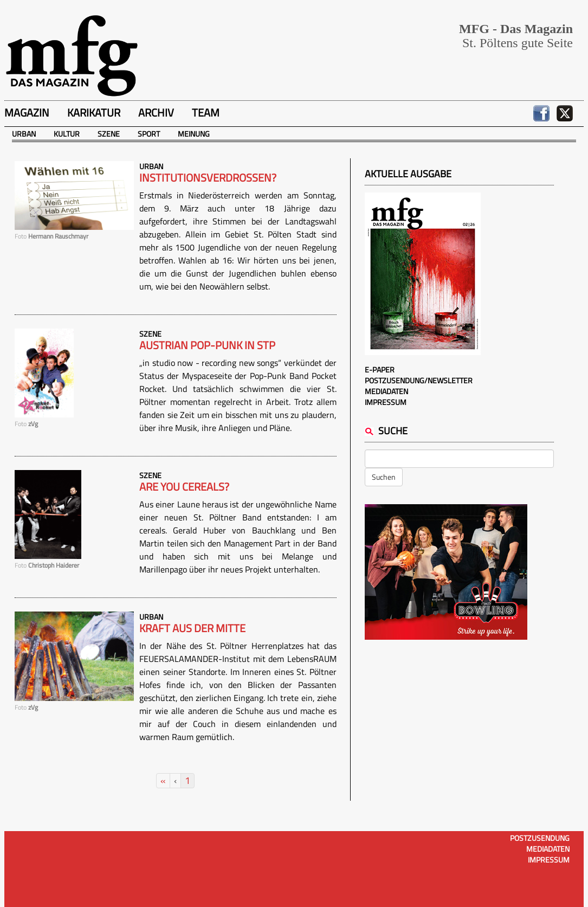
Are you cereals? (184, 487)
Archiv (156, 112)
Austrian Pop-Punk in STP (207, 345)
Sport (149, 134)
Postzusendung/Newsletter (419, 380)
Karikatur (94, 112)
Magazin (27, 112)
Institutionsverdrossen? (208, 178)
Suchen (384, 477)
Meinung (194, 134)
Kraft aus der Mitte (192, 628)
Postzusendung (540, 838)
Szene (109, 134)
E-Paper (380, 369)
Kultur (67, 134)
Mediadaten (386, 391)
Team (206, 112)
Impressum (386, 402)
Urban (24, 134)
